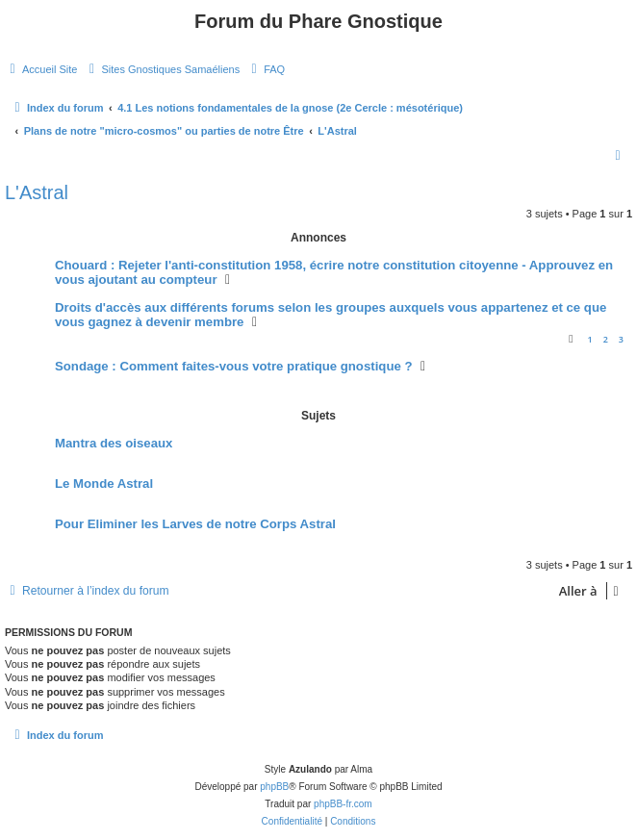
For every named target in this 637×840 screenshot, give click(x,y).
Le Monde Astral (104, 484)
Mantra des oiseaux (114, 443)
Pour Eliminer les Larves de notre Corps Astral (195, 524)
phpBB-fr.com (343, 804)
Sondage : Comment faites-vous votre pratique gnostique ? (234, 366)
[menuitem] (41, 69)
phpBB (274, 787)
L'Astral (37, 192)
